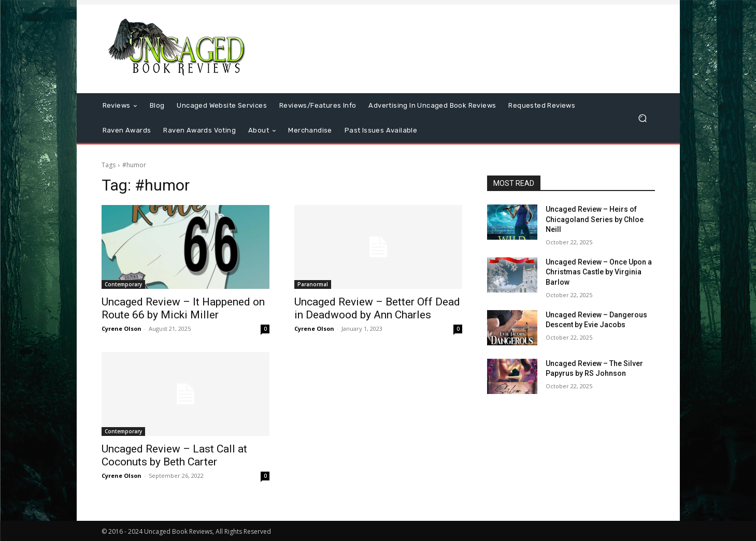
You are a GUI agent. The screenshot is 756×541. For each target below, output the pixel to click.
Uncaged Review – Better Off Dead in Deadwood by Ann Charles (377, 308)
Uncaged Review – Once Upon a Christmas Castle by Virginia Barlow (599, 272)
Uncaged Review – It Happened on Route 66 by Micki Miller (183, 308)
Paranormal (313, 284)
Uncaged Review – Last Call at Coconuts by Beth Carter (174, 455)
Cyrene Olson (122, 328)
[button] (643, 118)
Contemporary (123, 284)
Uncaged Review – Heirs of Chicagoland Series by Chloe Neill (595, 219)
